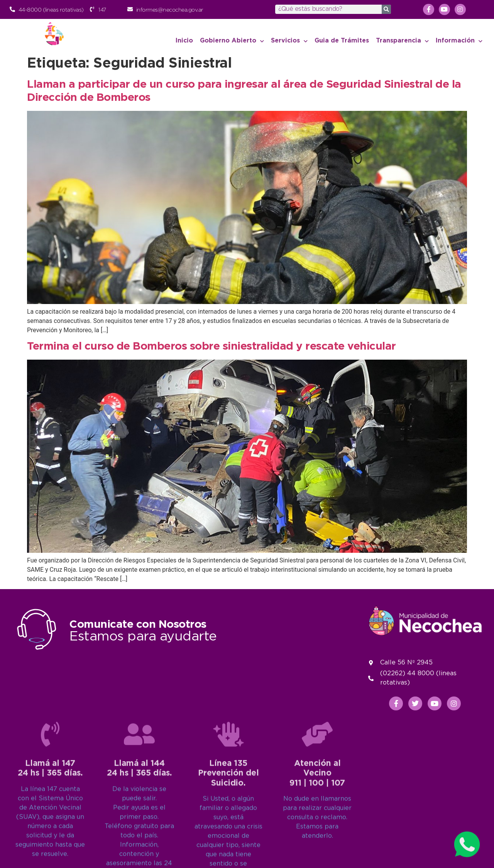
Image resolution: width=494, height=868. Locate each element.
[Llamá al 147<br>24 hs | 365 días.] (50, 841)
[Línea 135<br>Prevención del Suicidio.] (228, 841)
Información (459, 41)
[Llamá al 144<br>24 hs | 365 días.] (139, 841)
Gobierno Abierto (232, 41)
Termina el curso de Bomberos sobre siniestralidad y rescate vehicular (211, 347)
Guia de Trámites (342, 41)
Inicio (184, 41)
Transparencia (402, 41)
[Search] (386, 9)
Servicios (289, 41)
